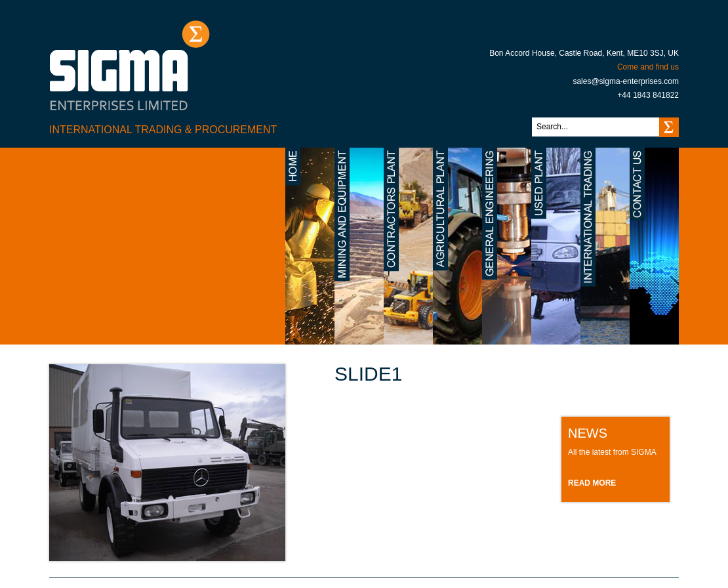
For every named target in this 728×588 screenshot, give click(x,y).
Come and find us (648, 67)
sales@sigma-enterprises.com (626, 81)
